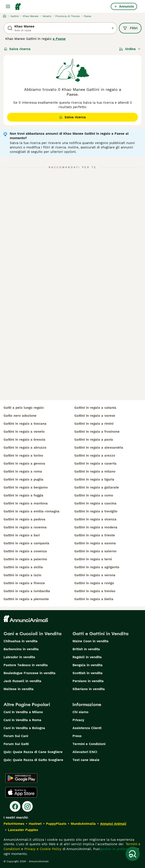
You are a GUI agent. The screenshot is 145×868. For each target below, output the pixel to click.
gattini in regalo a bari (22, 535)
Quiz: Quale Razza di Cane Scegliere (33, 752)
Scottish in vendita (88, 673)
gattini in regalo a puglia (23, 479)
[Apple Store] (21, 792)
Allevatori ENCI (85, 752)
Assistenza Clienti (87, 728)
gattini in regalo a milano (95, 471)
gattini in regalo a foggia (23, 495)
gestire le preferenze (117, 849)
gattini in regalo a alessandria (99, 448)
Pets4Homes (14, 824)
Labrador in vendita (19, 657)
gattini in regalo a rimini (94, 424)
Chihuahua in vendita (21, 641)
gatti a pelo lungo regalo (24, 408)
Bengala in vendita (88, 665)
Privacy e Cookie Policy (42, 849)
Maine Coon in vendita (91, 641)
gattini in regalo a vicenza (95, 519)
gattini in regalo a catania (95, 408)
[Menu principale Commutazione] (8, 6)
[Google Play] (21, 778)
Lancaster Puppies (23, 830)
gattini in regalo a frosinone (97, 432)
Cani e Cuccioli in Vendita (32, 634)
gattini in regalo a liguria (94, 479)
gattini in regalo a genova (24, 463)
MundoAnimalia (83, 824)
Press (77, 736)
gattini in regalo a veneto (24, 432)
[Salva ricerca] (133, 854)
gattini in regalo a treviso (95, 591)
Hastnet (35, 824)
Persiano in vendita (88, 681)
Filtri (130, 28)
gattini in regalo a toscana (25, 424)
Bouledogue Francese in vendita (30, 673)
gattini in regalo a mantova (26, 503)
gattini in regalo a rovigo (94, 583)
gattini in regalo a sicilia (23, 567)
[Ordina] (130, 49)
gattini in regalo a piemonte (26, 599)
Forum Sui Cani (16, 736)
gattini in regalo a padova (24, 519)
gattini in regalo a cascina (95, 503)
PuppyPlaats (56, 824)
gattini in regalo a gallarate (97, 487)
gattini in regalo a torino (23, 455)
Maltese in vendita (19, 689)
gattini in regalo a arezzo (95, 455)
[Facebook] (15, 806)
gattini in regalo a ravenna (25, 527)
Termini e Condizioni (89, 744)
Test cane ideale (86, 760)
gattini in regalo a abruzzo (25, 448)
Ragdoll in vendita (87, 657)
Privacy (78, 720)
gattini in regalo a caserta (95, 463)
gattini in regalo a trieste (95, 535)
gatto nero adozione (20, 416)
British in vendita (86, 649)
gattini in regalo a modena (96, 527)
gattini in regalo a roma (23, 471)
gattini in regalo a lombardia (27, 591)
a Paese (59, 39)
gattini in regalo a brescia (24, 440)
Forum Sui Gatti (16, 744)
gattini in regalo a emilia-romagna (31, 511)
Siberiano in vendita (89, 689)
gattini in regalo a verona (95, 575)
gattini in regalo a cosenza (25, 551)
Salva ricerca (17, 49)
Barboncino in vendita (21, 649)
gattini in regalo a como (94, 495)
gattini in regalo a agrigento (97, 567)
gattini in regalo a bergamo (26, 487)
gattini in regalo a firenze (24, 583)
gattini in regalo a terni (93, 559)
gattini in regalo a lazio (22, 575)
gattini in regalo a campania (26, 543)
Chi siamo (80, 712)
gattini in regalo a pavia (94, 440)
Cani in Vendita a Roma (22, 720)
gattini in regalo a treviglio (96, 511)
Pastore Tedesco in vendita (26, 665)
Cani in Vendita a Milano (23, 712)
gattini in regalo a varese (95, 416)
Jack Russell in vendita (22, 681)
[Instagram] (27, 806)
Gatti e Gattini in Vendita (100, 634)
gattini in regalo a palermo (25, 559)
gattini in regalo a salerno (95, 551)
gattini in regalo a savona (95, 543)
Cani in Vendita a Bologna (24, 728)
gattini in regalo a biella (94, 599)
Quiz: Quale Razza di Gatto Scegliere (33, 760)
